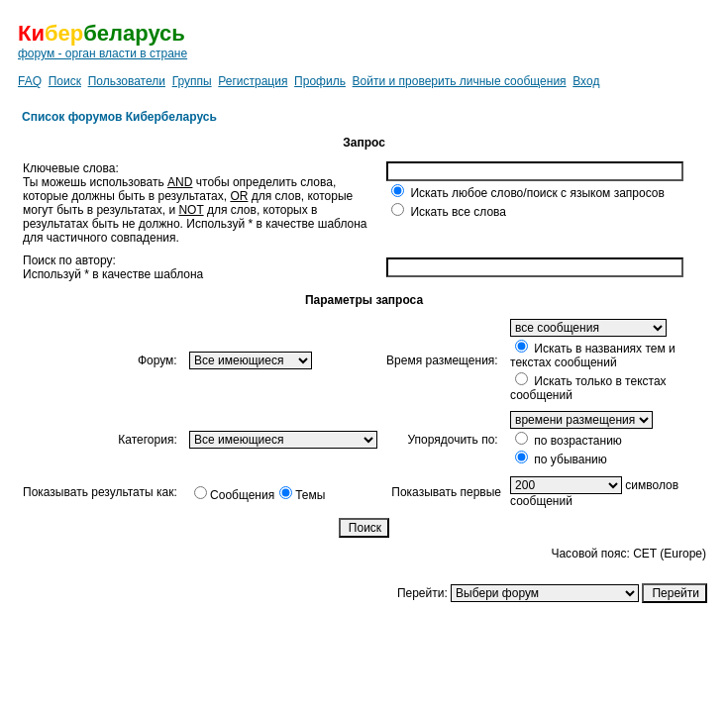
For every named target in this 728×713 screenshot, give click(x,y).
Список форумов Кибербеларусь (119, 117)
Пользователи (127, 81)
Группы (192, 81)
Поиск (65, 81)
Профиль (320, 81)
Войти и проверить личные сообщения (460, 81)
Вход (586, 81)
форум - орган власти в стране (103, 53)
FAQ (30, 81)
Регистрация (253, 81)
